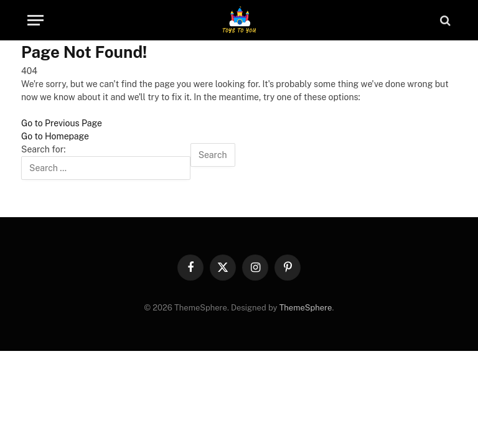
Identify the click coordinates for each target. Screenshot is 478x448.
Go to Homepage (55, 136)
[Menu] (35, 20)
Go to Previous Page (62, 123)
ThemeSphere (306, 308)
